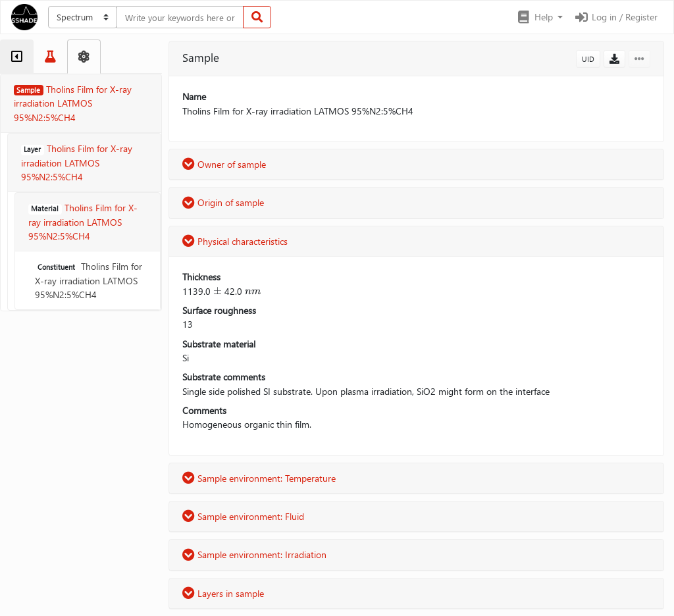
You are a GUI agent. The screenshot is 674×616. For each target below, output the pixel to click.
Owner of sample (224, 164)
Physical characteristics (235, 241)
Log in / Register (615, 17)
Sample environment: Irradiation (254, 554)
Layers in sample (223, 593)
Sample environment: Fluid (243, 516)
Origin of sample (223, 202)
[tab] (17, 57)
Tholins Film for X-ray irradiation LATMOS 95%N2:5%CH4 (89, 280)
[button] (539, 17)
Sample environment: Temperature (259, 478)
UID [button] (588, 59)
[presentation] (218, 291)
